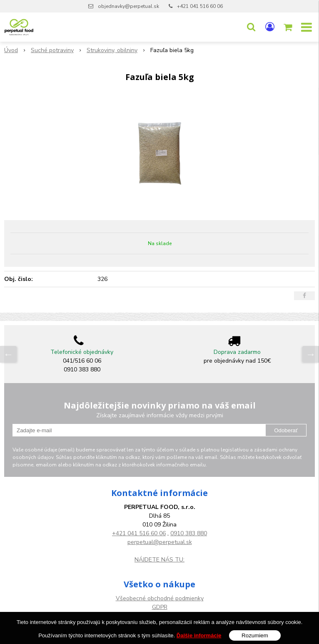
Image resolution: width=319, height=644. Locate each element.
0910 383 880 (189, 533)
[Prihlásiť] (270, 27)
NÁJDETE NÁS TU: (159, 560)
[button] (251, 27)
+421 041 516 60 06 (200, 6)
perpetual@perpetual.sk (160, 542)
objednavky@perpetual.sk (128, 6)
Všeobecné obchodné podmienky (160, 598)
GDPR (160, 607)
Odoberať (286, 430)
